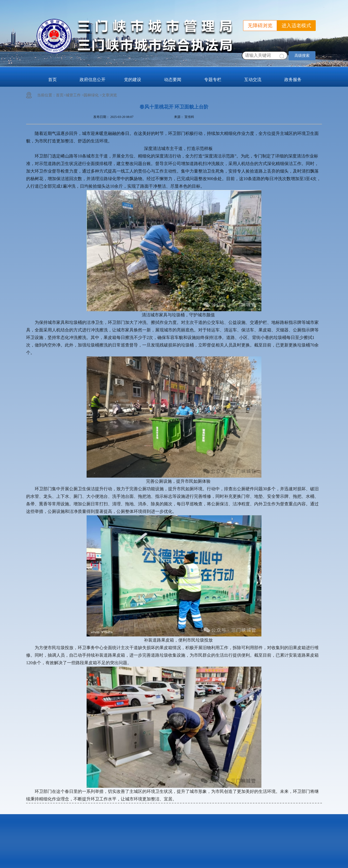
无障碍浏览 (260, 26)
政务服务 (293, 80)
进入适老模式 (296, 26)
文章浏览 (109, 95)
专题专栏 (213, 80)
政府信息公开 (93, 80)
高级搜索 (302, 56)
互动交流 (253, 80)
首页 (52, 80)
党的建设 (133, 80)
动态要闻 (173, 80)
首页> (61, 95)
